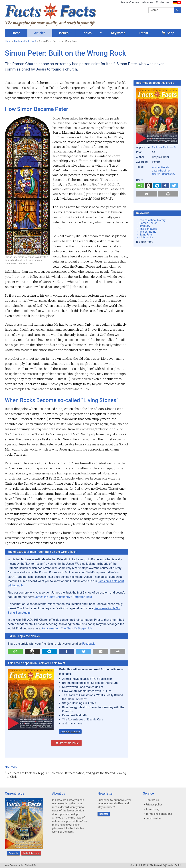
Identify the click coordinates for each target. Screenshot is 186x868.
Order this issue (66, 743)
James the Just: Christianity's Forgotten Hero (63, 597)
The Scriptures (148, 229)
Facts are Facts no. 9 (164, 147)
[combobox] (161, 10)
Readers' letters (130, 2)
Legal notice (153, 819)
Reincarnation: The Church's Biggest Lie (67, 628)
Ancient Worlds (160, 167)
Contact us (163, 2)
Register (104, 814)
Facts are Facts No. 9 (25, 41)
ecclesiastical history (152, 220)
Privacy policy (154, 805)
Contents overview (70, 732)
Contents (13, 853)
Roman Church (148, 223)
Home (8, 41)
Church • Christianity (164, 174)
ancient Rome (148, 232)
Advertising (152, 809)
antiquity (145, 226)
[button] (15, 651)
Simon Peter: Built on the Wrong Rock (58, 41)
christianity (146, 237)
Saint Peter (146, 235)
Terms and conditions (159, 814)
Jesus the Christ (161, 171)
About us (148, 2)
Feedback (88, 644)
